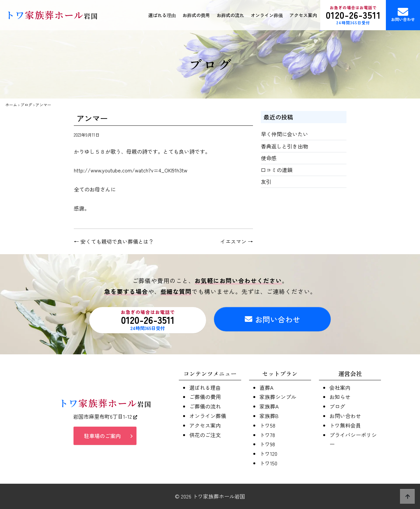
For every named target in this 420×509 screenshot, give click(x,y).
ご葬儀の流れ (205, 406)
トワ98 (267, 444)
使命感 (269, 158)
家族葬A (269, 406)
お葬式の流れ (230, 15)
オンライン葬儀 (267, 15)
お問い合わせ (403, 14)
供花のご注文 (205, 435)
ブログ (26, 105)
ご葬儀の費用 (205, 397)
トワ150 (268, 463)
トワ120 (268, 454)
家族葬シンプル (278, 397)
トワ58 (267, 425)
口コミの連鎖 (277, 170)
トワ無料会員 (345, 425)
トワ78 (267, 435)
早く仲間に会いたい (284, 134)
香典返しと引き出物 (284, 146)
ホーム (11, 105)
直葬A (266, 387)
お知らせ (340, 397)
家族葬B (269, 416)
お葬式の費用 (196, 15)
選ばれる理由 (162, 15)
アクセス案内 (303, 15)
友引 (266, 182)
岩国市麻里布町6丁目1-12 (105, 417)
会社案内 (340, 387)
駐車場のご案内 (102, 436)
